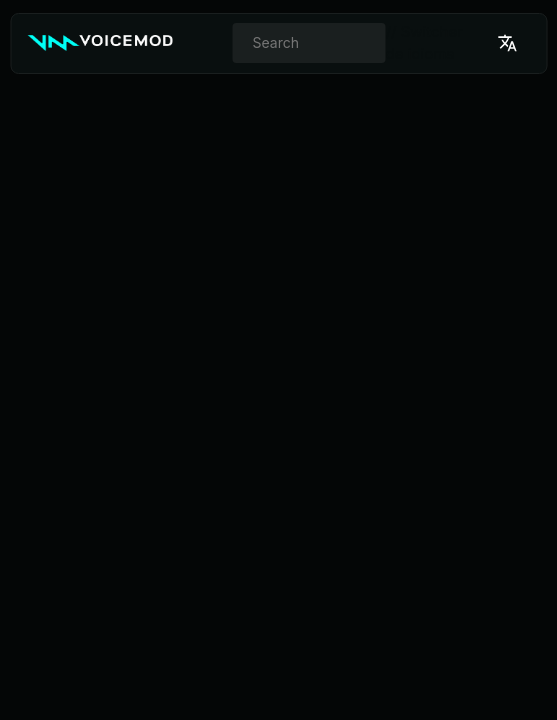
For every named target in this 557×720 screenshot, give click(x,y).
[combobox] (309, 43)
